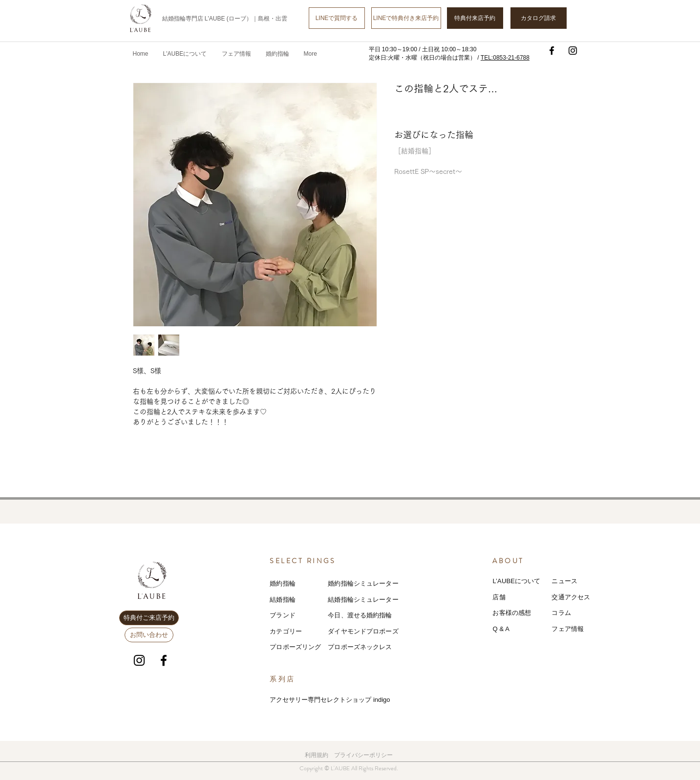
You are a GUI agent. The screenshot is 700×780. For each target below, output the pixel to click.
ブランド (283, 615)
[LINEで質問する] (337, 18)
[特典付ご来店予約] (149, 618)
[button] (236, 54)
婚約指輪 (283, 583)
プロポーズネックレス (360, 647)
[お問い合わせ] (149, 635)
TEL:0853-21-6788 (505, 58)
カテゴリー (286, 631)
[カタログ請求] (539, 18)
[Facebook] (552, 51)
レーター (386, 600)
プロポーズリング (295, 647)
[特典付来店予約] (475, 18)
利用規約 (317, 755)
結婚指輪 (283, 600)
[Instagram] (573, 51)
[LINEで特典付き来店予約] (406, 18)
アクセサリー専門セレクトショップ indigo (330, 700)
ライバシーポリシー (366, 755)
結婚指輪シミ (347, 600)
